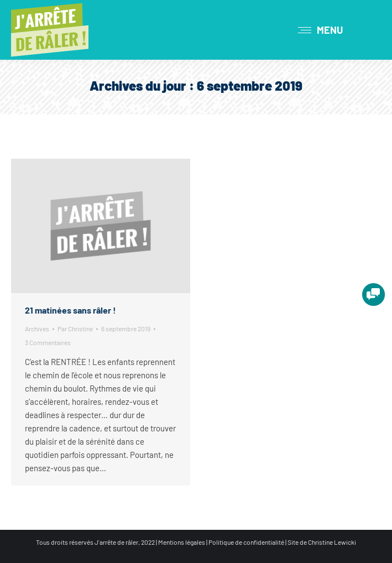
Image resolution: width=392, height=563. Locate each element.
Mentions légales (182, 542)
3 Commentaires (48, 342)
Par (75, 329)
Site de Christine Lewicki (322, 542)
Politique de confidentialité (246, 542)
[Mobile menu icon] (320, 30)
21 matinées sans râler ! (70, 310)
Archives (37, 329)
